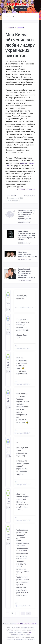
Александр (8, 499)
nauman (8, 535)
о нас (30, 632)
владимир (8, 303)
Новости (20, 28)
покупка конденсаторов (26, 623)
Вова (8, 324)
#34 (16, 431)
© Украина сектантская (26, 189)
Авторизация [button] (20, 8)
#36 (16, 518)
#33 (16, 382)
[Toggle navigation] (7, 16)
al (8, 363)
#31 (16, 307)
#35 (16, 482)
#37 (16, 603)
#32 (16, 346)
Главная (10, 28)
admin (14, 196)
